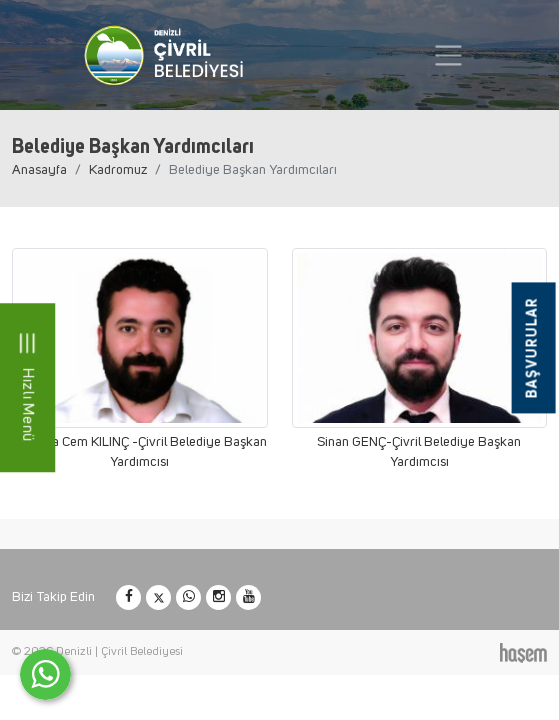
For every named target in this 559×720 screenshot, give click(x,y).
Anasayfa (39, 170)
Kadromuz (118, 170)
